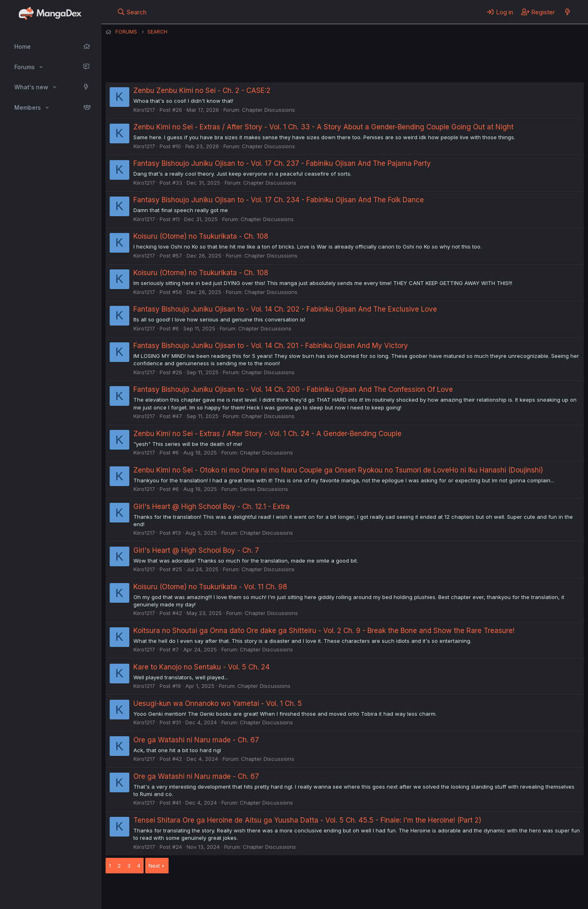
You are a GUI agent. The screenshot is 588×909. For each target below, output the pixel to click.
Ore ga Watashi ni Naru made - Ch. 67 (196, 740)
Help (340, 892)
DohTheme (506, 898)
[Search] (132, 12)
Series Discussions (264, 489)
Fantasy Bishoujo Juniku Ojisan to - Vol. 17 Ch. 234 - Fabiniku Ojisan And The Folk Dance (279, 200)
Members (28, 107)
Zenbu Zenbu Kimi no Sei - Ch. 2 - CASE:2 (202, 90)
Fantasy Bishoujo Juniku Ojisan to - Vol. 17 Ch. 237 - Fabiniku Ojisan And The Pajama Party (282, 163)
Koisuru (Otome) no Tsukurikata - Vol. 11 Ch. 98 (210, 587)
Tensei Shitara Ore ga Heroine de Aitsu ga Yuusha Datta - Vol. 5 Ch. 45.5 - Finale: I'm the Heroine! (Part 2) (307, 820)
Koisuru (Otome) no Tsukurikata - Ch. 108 (201, 236)
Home (23, 46)
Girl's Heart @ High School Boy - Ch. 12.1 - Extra (212, 507)
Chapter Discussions (268, 110)
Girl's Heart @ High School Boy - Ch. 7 (196, 550)
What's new (31, 87)
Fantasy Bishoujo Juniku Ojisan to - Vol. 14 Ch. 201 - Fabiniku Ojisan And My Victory (271, 346)
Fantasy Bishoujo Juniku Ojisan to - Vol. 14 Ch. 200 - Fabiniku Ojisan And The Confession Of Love (293, 389)
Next (154, 866)
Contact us (212, 892)
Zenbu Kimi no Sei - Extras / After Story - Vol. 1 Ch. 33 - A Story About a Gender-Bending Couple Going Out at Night (323, 127)
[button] (41, 67)
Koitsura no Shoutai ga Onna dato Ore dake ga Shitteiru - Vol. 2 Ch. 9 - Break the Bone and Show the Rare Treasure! (324, 631)
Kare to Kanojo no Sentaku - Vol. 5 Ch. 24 (202, 667)
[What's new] (567, 12)
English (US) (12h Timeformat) (148, 892)
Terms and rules (257, 892)
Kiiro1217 (144, 110)
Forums (25, 67)
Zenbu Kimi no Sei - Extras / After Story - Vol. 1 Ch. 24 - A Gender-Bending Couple (267, 434)
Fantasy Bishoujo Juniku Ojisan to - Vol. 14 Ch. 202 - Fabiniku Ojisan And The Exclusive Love (285, 309)
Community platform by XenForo (517, 891)
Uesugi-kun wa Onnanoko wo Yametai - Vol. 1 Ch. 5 (218, 703)
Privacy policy (306, 892)
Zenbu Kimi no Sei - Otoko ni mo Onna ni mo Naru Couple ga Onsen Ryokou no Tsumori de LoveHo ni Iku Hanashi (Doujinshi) (338, 470)
